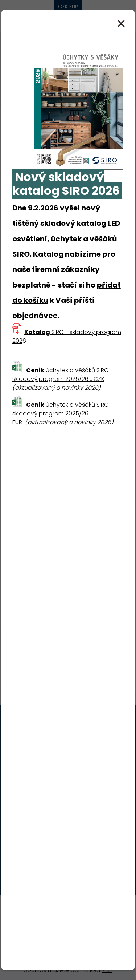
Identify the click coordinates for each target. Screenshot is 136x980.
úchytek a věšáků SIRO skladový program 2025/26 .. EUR (61, 413)
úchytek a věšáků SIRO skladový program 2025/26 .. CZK (61, 375)
